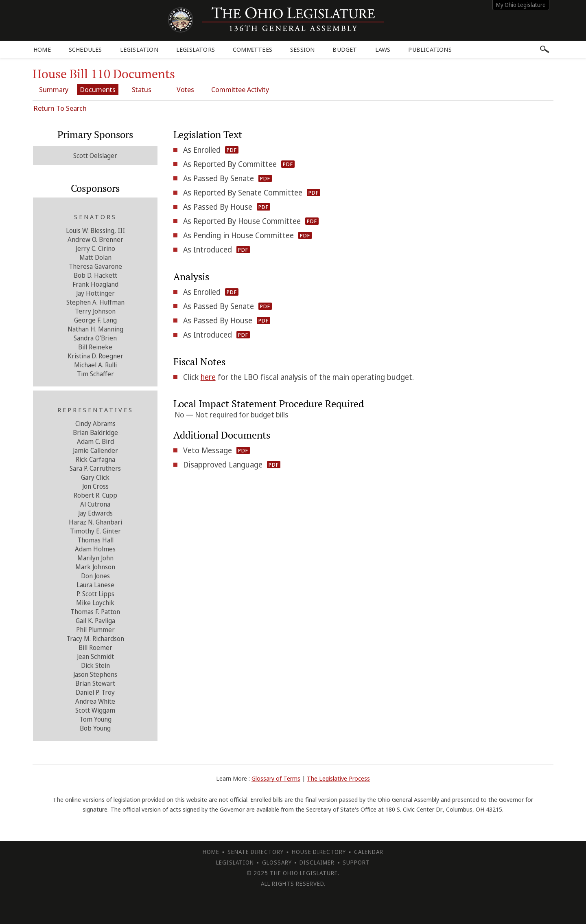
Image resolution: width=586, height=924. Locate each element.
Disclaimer (317, 862)
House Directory (319, 852)
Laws (383, 49)
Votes (185, 89)
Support (356, 862)
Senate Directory (256, 852)
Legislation (139, 49)
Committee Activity (240, 89)
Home (42, 49)
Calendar (369, 852)
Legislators (196, 49)
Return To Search (60, 108)
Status (142, 89)
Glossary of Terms (276, 778)
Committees (253, 49)
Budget (345, 49)
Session (302, 49)
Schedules (85, 49)
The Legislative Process (338, 778)
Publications (430, 49)
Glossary (277, 862)
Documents (98, 89)
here (208, 377)
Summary (54, 89)
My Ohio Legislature (521, 5)
